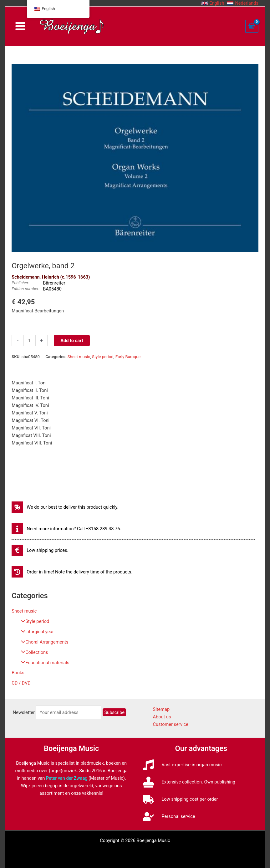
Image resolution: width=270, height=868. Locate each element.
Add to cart (72, 341)
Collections (33, 652)
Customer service (171, 724)
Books (18, 673)
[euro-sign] (40, 550)
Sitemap (161, 709)
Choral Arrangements (43, 642)
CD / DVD (21, 683)
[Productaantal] (29, 341)
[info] (66, 529)
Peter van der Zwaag (67, 778)
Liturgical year (36, 632)
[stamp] (189, 782)
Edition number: (25, 289)
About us (162, 717)
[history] (72, 572)
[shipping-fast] (65, 507)
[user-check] (169, 817)
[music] (182, 765)
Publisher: (20, 283)
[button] (213, 3)
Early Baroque (128, 357)
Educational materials (43, 663)
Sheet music (24, 611)
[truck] (181, 799)
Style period (33, 621)
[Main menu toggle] (20, 26)
